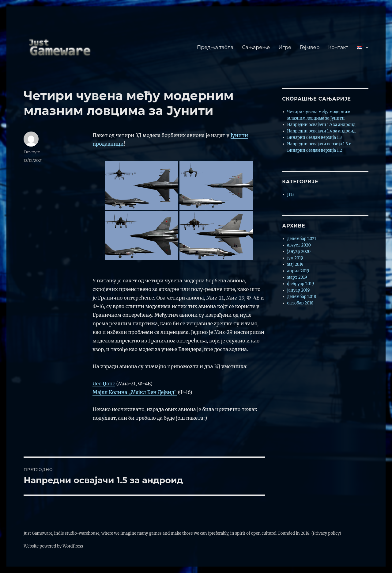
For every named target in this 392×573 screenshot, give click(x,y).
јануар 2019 (299, 290)
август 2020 (299, 245)
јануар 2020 (299, 252)
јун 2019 (295, 258)
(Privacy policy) (326, 533)
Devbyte (32, 152)
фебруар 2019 (301, 284)
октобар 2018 (300, 303)
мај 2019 (295, 264)
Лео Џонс (104, 384)
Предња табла (215, 47)
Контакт (338, 47)
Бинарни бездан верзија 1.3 (315, 138)
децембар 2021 (302, 239)
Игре (285, 47)
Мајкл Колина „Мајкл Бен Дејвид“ (135, 392)
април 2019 (298, 271)
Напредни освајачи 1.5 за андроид (321, 125)
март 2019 (297, 277)
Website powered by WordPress (53, 546)
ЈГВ (290, 195)
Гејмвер (310, 47)
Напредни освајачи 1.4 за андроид (322, 131)
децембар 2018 (302, 297)
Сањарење (256, 47)
